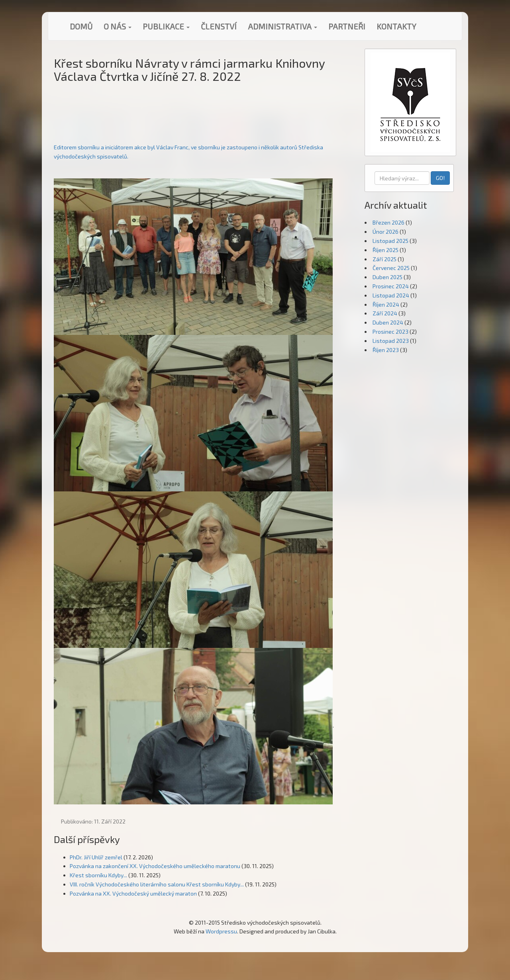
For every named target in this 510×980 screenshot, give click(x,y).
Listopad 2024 (391, 295)
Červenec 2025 (391, 268)
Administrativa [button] (282, 26)
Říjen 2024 (386, 304)
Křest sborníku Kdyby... (98, 875)
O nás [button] (118, 26)
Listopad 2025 (390, 241)
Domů (81, 26)
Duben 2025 (387, 277)
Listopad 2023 (391, 341)
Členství (219, 26)
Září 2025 (384, 259)
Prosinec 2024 (391, 286)
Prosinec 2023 (390, 332)
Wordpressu (221, 931)
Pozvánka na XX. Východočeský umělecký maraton (133, 893)
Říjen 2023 (386, 350)
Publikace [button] (166, 26)
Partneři (347, 26)
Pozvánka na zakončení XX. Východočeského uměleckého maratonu (155, 866)
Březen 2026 (388, 222)
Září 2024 (385, 313)
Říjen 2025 (385, 250)
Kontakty (396, 26)
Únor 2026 (385, 232)
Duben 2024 (388, 322)
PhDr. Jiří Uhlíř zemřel (96, 857)
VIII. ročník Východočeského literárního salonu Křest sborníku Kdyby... (157, 884)
